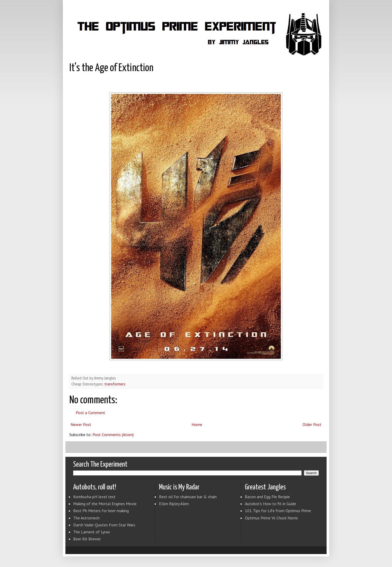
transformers (115, 384)
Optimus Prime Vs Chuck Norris (271, 518)
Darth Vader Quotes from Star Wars (104, 525)
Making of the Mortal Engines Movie (105, 504)
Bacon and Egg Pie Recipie (267, 497)
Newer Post (81, 424)
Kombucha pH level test (94, 497)
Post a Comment (91, 413)
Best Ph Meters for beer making (101, 511)
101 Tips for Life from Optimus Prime (278, 511)
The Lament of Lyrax (92, 532)
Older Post (312, 424)
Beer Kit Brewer (87, 539)
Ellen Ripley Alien (174, 504)
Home (197, 424)
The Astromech (86, 518)
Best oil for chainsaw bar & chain (188, 497)
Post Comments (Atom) (113, 435)
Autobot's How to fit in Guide (270, 504)
